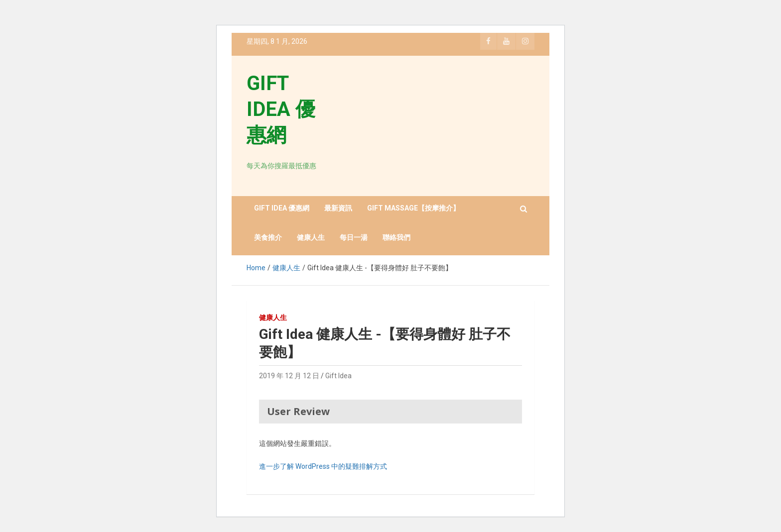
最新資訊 (338, 208)
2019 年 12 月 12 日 (289, 376)
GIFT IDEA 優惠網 (281, 109)
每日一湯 (354, 237)
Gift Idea (338, 376)
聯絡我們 (396, 237)
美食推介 (268, 237)
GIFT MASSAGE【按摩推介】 (413, 208)
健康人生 (311, 237)
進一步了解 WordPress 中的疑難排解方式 (323, 466)
